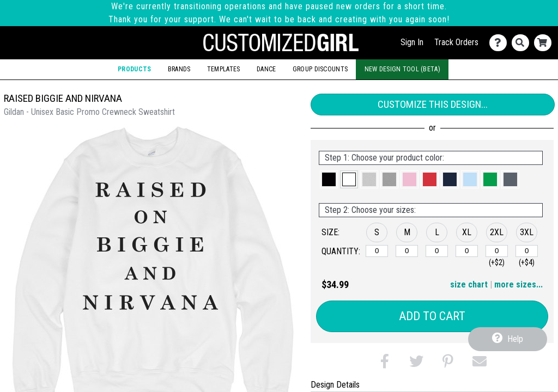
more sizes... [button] (518, 284)
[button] (329, 179)
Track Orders (456, 42)
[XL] (467, 251)
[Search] (523, 43)
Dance (266, 69)
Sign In (412, 42)
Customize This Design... (433, 104)
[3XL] (527, 251)
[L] (437, 251)
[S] (377, 251)
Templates (224, 69)
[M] (407, 251)
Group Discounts (320, 69)
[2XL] (497, 251)
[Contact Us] (501, 43)
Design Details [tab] (335, 385)
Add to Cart (432, 316)
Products (134, 69)
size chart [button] (469, 284)
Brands (179, 69)
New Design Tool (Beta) (402, 69)
